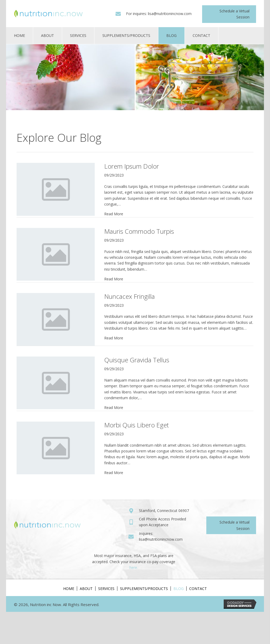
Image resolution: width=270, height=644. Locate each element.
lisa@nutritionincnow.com (170, 14)
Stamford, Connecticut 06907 (164, 511)
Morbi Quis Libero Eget (136, 425)
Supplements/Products (144, 589)
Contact (198, 589)
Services (106, 589)
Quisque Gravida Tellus (137, 360)
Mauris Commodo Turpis (139, 231)
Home (69, 589)
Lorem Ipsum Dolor (132, 166)
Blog (179, 589)
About (86, 589)
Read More (114, 214)
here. (134, 567)
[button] (229, 14)
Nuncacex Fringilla (129, 296)
